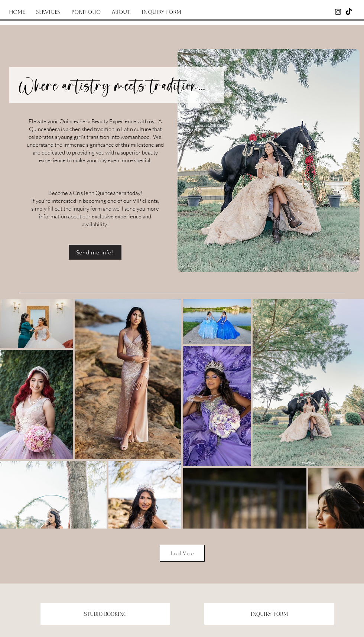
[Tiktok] (349, 12)
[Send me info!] (95, 252)
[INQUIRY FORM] (269, 614)
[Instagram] (338, 12)
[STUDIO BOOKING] (105, 614)
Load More (182, 553)
